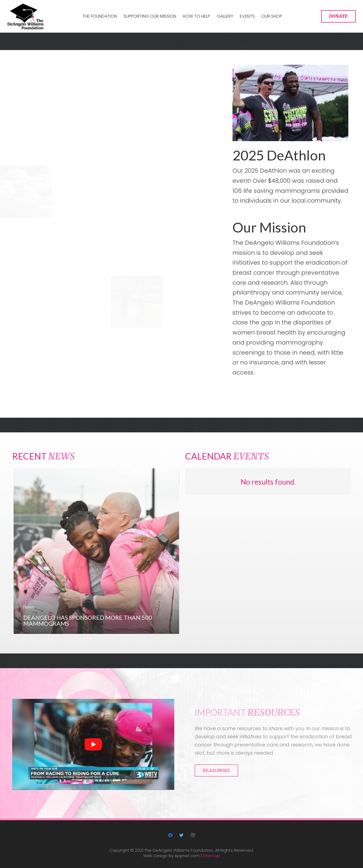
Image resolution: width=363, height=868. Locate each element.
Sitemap (211, 856)
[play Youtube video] (93, 755)
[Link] (25, 16)
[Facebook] (170, 835)
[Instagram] (193, 835)
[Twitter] (182, 835)
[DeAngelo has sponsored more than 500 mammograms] (107, 551)
